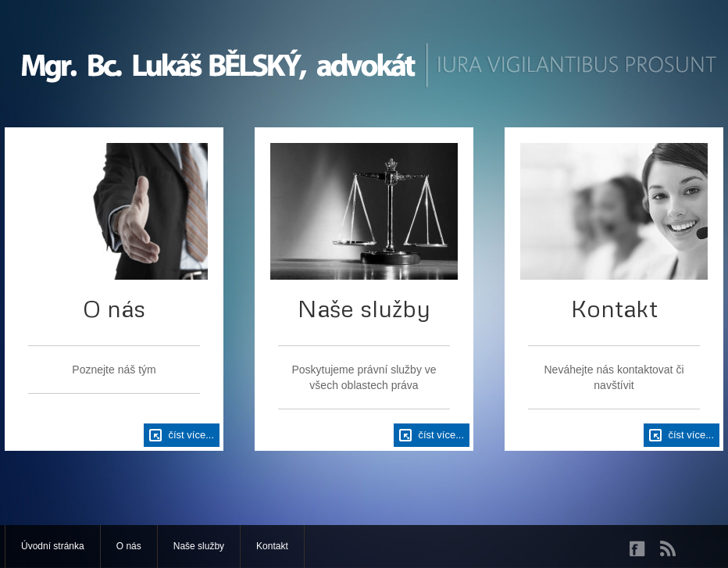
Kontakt (272, 546)
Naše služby (199, 546)
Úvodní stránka (53, 546)
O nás (129, 546)
